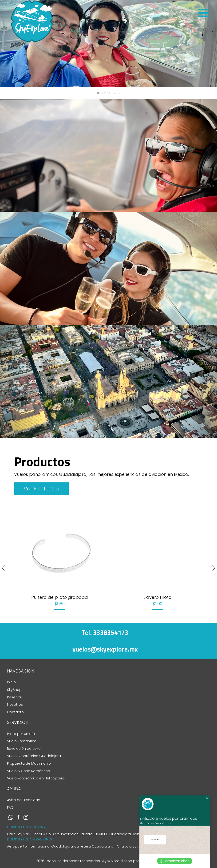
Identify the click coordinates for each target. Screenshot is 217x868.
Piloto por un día (21, 734)
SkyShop (14, 690)
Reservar (15, 697)
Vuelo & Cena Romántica (29, 771)
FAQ (10, 807)
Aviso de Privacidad (24, 800)
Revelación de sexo (24, 749)
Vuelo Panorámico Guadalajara (34, 756)
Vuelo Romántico (22, 741)
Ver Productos (41, 489)
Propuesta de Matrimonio (29, 763)
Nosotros (15, 705)
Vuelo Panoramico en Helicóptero (36, 778)
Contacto (15, 712)
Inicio (11, 682)
